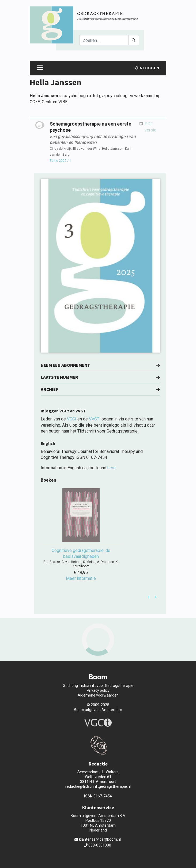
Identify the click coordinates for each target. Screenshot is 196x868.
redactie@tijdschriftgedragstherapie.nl (98, 786)
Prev (149, 597)
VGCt (72, 419)
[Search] (104, 40)
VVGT (94, 419)
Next (156, 597)
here (112, 468)
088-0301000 (97, 845)
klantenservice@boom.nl (98, 839)
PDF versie (150, 127)
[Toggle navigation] (40, 68)
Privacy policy (98, 690)
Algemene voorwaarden (98, 695)
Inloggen (147, 68)
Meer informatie (81, 578)
